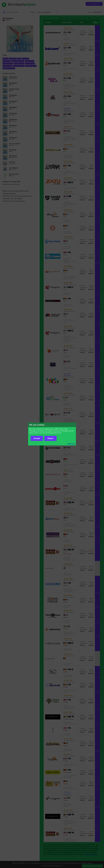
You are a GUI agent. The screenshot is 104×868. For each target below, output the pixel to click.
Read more (71, 444)
